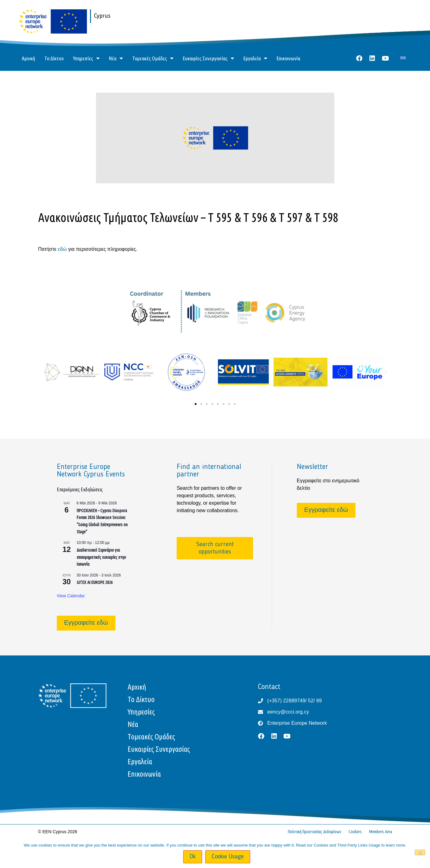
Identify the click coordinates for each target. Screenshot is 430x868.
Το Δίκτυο (54, 58)
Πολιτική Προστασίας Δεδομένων (315, 832)
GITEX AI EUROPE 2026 (95, 582)
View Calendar (71, 596)
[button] (44, 372)
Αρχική (28, 58)
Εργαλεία (255, 58)
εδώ (62, 249)
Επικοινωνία (288, 58)
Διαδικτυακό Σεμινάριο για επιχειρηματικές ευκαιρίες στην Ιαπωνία (101, 557)
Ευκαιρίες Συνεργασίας (208, 58)
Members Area (381, 832)
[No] (420, 852)
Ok (193, 857)
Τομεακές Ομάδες (153, 58)
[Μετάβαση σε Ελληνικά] (403, 58)
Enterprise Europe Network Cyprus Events (91, 471)
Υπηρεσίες (86, 58)
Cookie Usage (228, 857)
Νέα (116, 58)
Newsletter (312, 467)
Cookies (355, 832)
